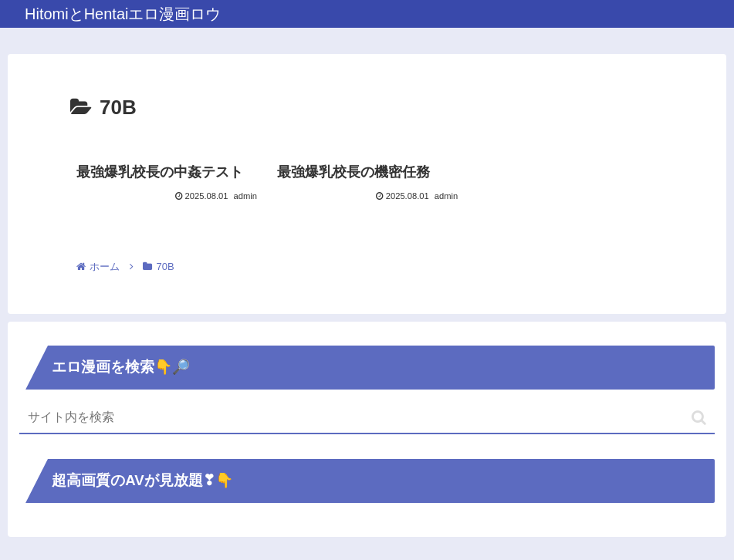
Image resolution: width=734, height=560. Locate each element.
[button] (699, 418)
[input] (367, 418)
